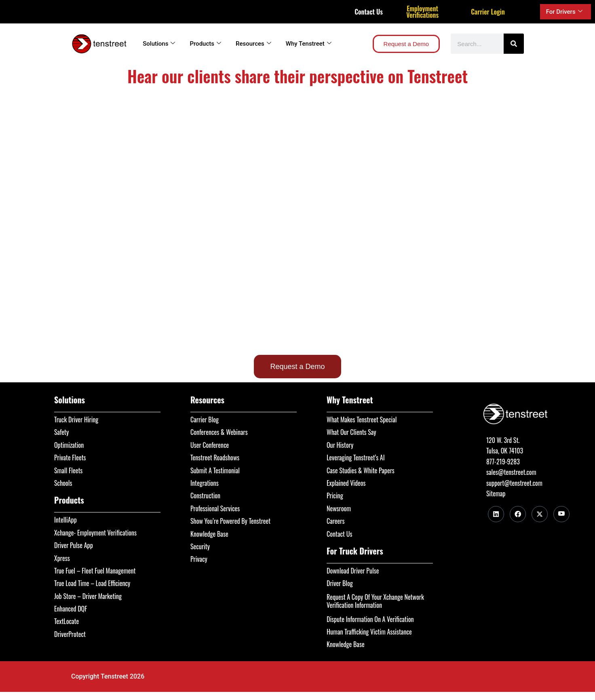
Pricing (335, 495)
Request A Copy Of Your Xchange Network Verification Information (375, 601)
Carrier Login (488, 12)
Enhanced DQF (71, 609)
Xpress (62, 558)
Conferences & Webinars (219, 432)
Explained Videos (346, 483)
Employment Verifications (422, 12)
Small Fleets (68, 470)
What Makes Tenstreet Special (362, 420)
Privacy (199, 559)
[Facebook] (518, 514)
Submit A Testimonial (215, 470)
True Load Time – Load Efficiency (92, 583)
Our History (340, 445)
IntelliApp (65, 520)
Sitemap (496, 493)
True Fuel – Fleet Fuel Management (95, 571)
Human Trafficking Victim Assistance (369, 632)
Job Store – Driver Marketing (88, 596)
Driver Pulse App (74, 545)
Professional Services (215, 508)
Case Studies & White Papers (361, 470)
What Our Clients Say (351, 432)
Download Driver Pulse (353, 571)
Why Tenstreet (309, 44)
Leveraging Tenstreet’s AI (356, 458)
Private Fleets (70, 458)
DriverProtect (70, 634)
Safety (61, 432)
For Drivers (564, 12)
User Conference (210, 445)
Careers (335, 521)
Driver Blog (340, 583)
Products (205, 44)
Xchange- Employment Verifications (95, 533)
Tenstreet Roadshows (215, 458)
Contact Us (369, 12)
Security (200, 546)
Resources (253, 44)
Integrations (205, 483)
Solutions (159, 44)
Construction (205, 495)
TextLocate (66, 621)
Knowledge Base (209, 534)
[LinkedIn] (496, 514)
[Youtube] (561, 514)
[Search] (514, 44)
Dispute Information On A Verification (370, 619)
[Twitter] (540, 514)
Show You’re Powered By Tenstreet (230, 521)
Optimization (69, 445)
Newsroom (339, 508)
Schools (63, 483)
